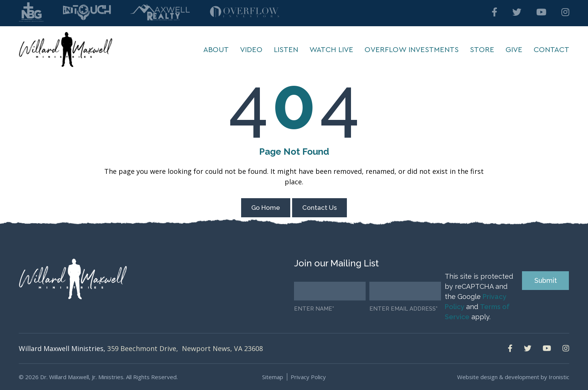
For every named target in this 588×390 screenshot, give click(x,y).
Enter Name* (314, 309)
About (216, 50)
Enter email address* (403, 309)
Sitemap (273, 377)
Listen (286, 50)
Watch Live (331, 50)
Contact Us (319, 208)
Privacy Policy (308, 377)
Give (514, 50)
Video (251, 50)
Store (482, 50)
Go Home (266, 208)
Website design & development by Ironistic (513, 377)
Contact (551, 50)
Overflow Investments (412, 50)
